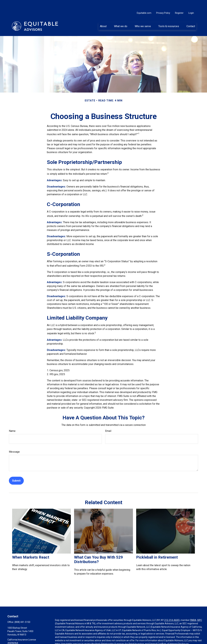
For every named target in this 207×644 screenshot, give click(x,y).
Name (12, 421)
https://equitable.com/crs (68, 634)
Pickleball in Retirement (157, 548)
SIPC (200, 610)
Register (179, 3)
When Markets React (31, 548)
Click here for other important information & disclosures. (84, 640)
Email (108, 421)
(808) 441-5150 (22, 612)
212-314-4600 (172, 610)
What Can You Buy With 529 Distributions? (98, 550)
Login (191, 3)
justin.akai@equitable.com (21, 639)
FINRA (193, 610)
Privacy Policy (163, 3)
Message (14, 442)
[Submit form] (16, 471)
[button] (103, 16)
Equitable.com (144, 3)
